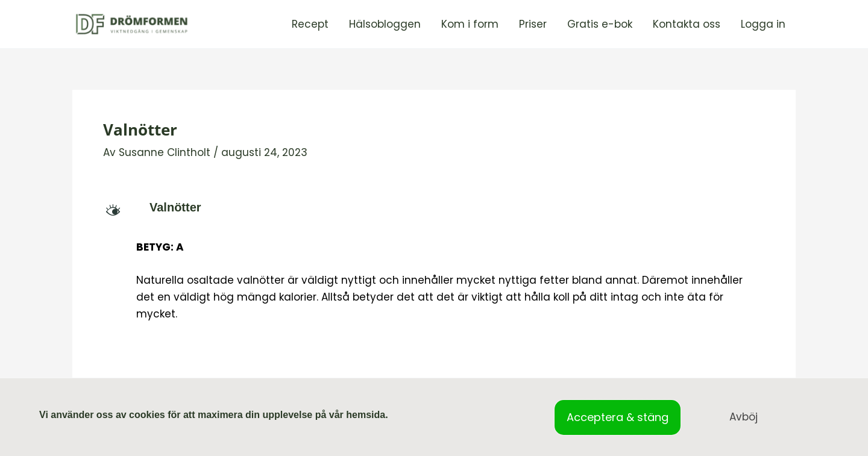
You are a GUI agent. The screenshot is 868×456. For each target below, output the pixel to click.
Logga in (763, 24)
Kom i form (470, 24)
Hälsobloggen (385, 24)
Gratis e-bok (600, 24)
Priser (533, 24)
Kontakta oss (687, 24)
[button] (434, 207)
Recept (310, 24)
